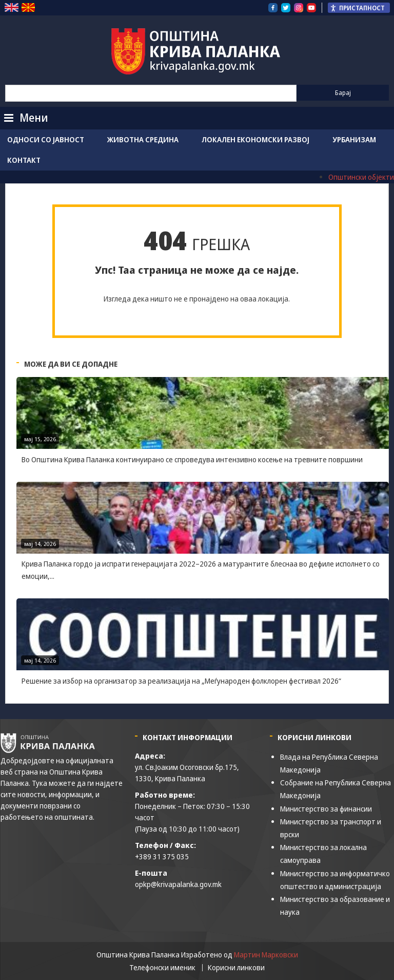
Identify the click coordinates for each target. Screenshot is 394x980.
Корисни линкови (236, 968)
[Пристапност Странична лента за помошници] (359, 8)
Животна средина (143, 139)
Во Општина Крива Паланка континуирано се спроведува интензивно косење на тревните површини (192, 459)
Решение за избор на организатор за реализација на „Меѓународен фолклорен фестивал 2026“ (181, 681)
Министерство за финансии (326, 809)
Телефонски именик (162, 968)
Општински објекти (361, 177)
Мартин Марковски (266, 955)
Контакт (24, 160)
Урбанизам (354, 139)
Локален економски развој (255, 139)
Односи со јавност (46, 139)
